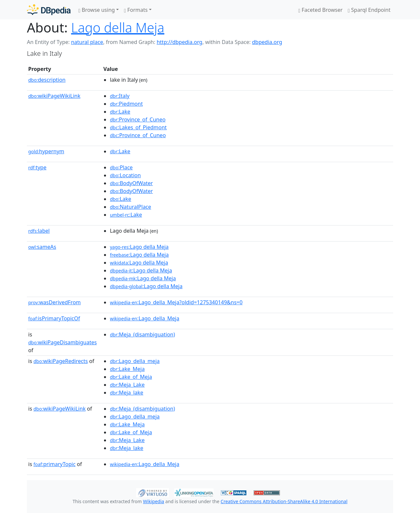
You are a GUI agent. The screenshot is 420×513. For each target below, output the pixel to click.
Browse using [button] (97, 10)
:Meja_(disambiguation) (142, 334)
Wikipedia (154, 501)
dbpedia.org (267, 42)
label (39, 231)
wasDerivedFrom (54, 302)
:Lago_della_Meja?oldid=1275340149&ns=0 (176, 302)
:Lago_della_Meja (145, 318)
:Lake (120, 112)
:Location (125, 175)
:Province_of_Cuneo (138, 119)
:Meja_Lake (127, 385)
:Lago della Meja (139, 247)
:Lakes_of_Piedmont (138, 127)
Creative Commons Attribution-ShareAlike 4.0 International (284, 501)
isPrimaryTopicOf (54, 318)
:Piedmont (126, 104)
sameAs (42, 247)
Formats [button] (136, 10)
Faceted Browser (320, 10)
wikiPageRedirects (61, 361)
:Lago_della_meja (135, 361)
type (37, 167)
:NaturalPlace (131, 207)
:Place (121, 167)
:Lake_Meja (127, 369)
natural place (87, 42)
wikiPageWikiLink (54, 96)
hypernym (46, 151)
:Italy (120, 96)
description (47, 80)
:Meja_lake (127, 393)
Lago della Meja (118, 27)
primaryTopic (54, 464)
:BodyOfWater (131, 183)
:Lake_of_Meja (131, 377)
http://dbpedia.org (179, 42)
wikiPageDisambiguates (63, 342)
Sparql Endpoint (369, 10)
